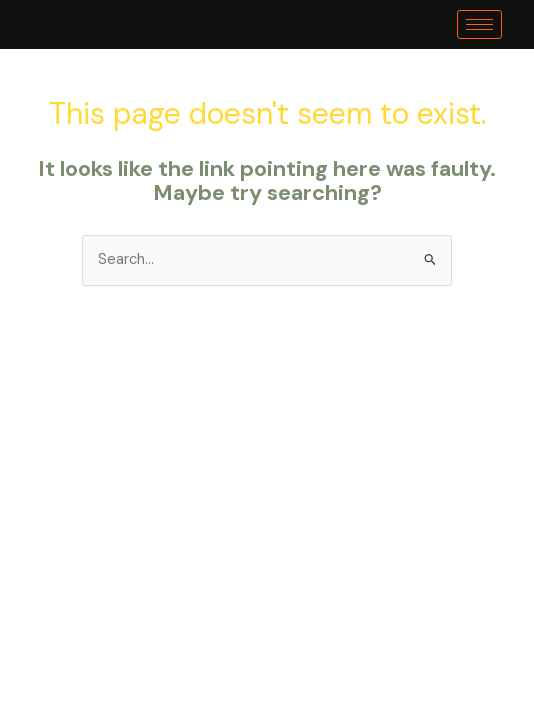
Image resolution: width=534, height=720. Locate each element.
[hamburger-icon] (479, 24)
